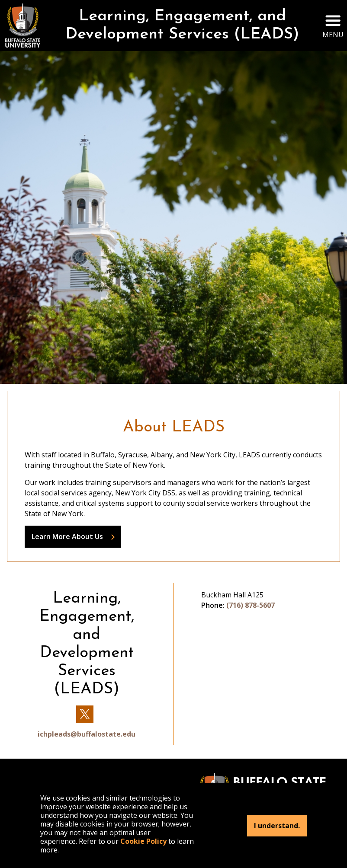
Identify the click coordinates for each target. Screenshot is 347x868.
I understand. (277, 826)
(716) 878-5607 (251, 605)
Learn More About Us (67, 536)
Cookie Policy (143, 841)
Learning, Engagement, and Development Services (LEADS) (182, 26)
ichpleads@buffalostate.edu (87, 734)
